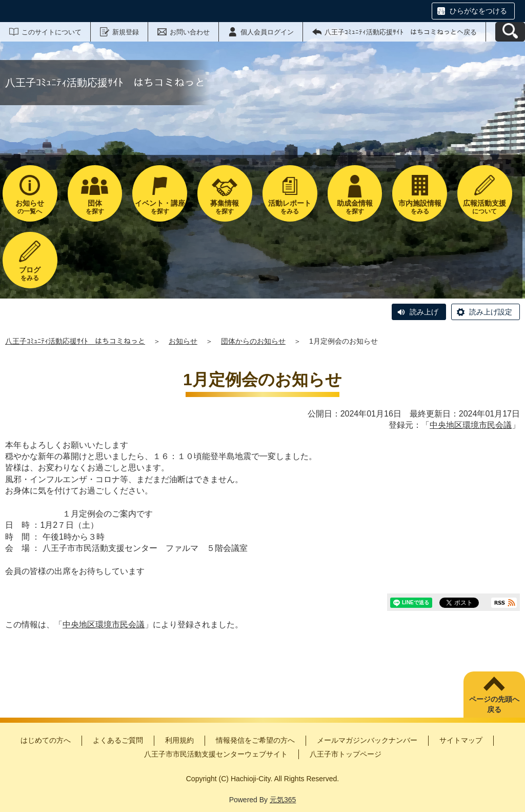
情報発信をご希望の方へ (255, 740)
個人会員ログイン (267, 32)
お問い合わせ (190, 32)
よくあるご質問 (118, 740)
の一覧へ (30, 207)
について (485, 207)
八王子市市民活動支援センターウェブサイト (216, 754)
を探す (95, 207)
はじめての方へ (46, 740)
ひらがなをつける (478, 11)
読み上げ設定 (491, 312)
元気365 (283, 800)
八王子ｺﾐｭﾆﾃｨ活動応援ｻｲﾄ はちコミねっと (75, 341)
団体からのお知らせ (253, 341)
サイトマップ (461, 740)
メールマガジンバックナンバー (367, 740)
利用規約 (179, 740)
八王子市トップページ (346, 754)
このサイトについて (52, 32)
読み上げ (424, 312)
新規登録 (126, 32)
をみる (290, 207)
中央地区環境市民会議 (471, 425)
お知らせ (183, 341)
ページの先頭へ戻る (494, 704)
